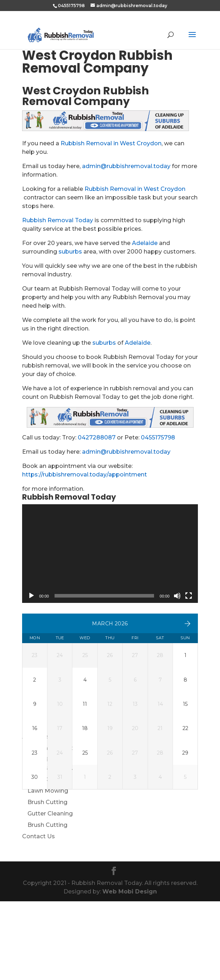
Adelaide (145, 243)
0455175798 (158, 437)
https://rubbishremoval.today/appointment (85, 475)
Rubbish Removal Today (58, 220)
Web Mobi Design (130, 970)
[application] (110, 554)
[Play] (31, 596)
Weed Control (48, 858)
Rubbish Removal (53, 847)
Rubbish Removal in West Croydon (111, 143)
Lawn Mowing (48, 869)
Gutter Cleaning (50, 892)
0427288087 (97, 437)
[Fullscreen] (189, 596)
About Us (36, 815)
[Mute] (177, 596)
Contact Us (39, 915)
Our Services (40, 838)
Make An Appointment (55, 827)
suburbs (70, 252)
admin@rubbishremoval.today (126, 166)
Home (31, 804)
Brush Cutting (47, 881)
